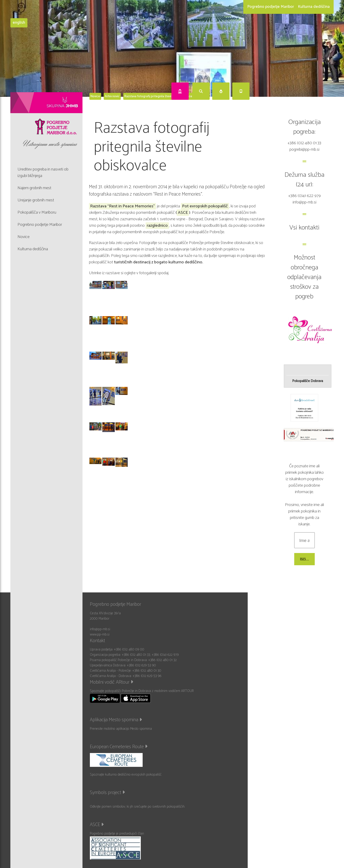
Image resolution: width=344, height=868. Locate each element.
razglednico (157, 226)
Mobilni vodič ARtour (112, 682)
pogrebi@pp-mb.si (304, 149)
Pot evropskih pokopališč (205, 206)
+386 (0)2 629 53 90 (141, 665)
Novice (95, 96)
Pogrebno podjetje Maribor (271, 7)
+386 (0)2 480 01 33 (304, 143)
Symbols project (107, 793)
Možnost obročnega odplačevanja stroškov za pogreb (304, 277)
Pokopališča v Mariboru (37, 212)
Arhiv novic (112, 96)
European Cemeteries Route (119, 747)
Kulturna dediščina (314, 7)
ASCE (183, 213)
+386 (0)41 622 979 (304, 196)
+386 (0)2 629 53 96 (147, 676)
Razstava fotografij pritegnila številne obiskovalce (158, 96)
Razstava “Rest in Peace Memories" (122, 206)
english (19, 23)
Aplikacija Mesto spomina (116, 720)
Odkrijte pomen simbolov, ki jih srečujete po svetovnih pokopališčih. (137, 807)
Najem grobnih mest (34, 188)
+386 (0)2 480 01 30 (147, 671)
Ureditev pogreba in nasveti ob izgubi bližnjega (43, 172)
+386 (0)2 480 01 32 (162, 660)
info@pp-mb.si (304, 202)
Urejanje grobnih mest (36, 200)
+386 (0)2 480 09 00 (129, 649)
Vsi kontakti (304, 228)
